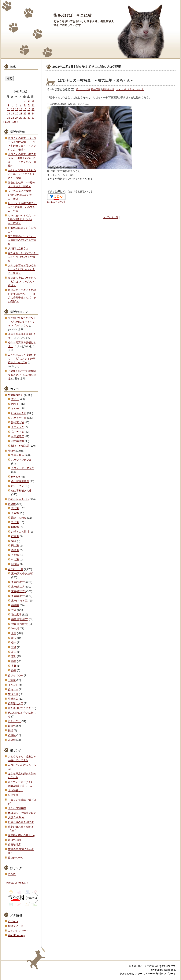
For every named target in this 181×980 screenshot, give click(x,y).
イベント (13, 685)
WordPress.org (16, 935)
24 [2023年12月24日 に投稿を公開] (33, 114)
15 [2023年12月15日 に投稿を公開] (25, 109)
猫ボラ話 (13, 694)
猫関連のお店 (16, 703)
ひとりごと (14, 721)
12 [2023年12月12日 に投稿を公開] (13, 109)
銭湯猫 (12, 504)
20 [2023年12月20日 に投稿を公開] (17, 114)
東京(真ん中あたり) (22, 574)
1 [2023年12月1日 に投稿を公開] (25, 101)
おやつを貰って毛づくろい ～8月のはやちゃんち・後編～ (22, 269)
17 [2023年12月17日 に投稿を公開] (33, 109)
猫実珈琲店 (14, 845)
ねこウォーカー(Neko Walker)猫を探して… (20, 784)
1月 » (15, 122)
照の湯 (15, 546)
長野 (14, 666)
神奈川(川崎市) (20, 619)
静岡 (14, 670)
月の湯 (15, 555)
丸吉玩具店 (18, 455)
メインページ (111, 217)
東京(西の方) (18, 591)
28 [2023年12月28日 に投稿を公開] (21, 118)
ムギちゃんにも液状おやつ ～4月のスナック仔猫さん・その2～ (22, 359)
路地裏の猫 (18, 423)
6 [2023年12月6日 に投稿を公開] (17, 105)
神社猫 (15, 605)
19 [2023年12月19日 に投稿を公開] (13, 114)
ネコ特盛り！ (16, 790)
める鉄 (12, 874)
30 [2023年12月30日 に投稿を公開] (29, 118)
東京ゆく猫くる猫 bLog (21, 835)
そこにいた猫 (83, 89)
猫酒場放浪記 (16, 395)
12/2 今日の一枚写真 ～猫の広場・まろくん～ (96, 81)
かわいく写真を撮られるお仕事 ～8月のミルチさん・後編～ (22, 174)
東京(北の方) (18, 582)
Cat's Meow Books (19, 500)
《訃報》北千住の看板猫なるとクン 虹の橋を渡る (22, 375)
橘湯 (14, 541)
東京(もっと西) (20, 601)
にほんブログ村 (56, 202)
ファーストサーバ (145, 974)
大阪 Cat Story (16, 818)
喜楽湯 (15, 550)
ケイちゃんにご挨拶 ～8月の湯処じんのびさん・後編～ (22, 195)
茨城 (14, 647)
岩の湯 (15, 522)
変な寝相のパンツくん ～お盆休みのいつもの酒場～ (22, 240)
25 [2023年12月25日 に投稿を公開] (8, 118)
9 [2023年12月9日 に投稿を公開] (29, 105)
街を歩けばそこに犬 (19, 708)
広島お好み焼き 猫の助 (21, 822)
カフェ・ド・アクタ (23, 468)
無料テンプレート (166, 974)
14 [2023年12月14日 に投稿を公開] (21, 109)
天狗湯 (15, 513)
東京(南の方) (18, 596)
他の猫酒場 (18, 441)
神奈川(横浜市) (20, 624)
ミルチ (15, 409)
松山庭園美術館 (20, 481)
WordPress (170, 970)
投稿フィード (16, 926)
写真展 (12, 680)
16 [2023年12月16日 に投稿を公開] (29, 109)
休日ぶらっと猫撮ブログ (22, 813)
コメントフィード (18, 931)
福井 (14, 661)
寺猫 (14, 610)
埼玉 (14, 638)
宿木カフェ (18, 432)
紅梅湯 (15, 536)
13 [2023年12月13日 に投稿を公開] (17, 109)
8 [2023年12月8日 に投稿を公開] (25, 105)
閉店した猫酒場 (20, 446)
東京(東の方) (18, 587)
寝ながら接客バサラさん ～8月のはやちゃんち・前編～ (23, 282)
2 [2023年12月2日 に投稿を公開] (29, 101)
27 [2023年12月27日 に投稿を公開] (17, 118)
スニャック (18, 427)
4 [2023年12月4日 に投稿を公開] (9, 105)
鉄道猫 (12, 726)
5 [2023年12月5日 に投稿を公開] (13, 105)
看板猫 (12, 451)
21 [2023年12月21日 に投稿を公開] (21, 114)
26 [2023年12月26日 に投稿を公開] (13, 118)
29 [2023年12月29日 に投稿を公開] (25, 118)
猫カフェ (13, 690)
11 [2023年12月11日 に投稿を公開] (8, 109)
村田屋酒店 (18, 436)
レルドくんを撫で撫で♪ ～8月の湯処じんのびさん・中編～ (23, 207)
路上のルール (16, 858)
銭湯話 (15, 564)
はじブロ (13, 795)
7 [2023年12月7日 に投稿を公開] (21, 105)
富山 (14, 652)
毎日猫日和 (14, 840)
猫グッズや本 (16, 676)
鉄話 (11, 731)
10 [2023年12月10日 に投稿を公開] (33, 105)
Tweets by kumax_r (17, 883)
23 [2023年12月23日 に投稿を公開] (29, 114)
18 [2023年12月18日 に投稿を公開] (8, 114)
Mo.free (16, 477)
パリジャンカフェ (21, 460)
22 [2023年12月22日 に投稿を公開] (25, 114)
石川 (14, 657)
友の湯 (15, 508)
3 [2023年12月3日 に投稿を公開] (33, 101)
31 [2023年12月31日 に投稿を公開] (33, 118)
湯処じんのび (19, 518)
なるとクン (18, 486)
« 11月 (6, 122)
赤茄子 (15, 404)
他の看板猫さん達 (21, 491)
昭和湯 (15, 527)
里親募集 (13, 699)
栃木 (14, 643)
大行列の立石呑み (18, 249)
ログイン (13, 921)
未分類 (12, 740)
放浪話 (12, 735)
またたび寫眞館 (17, 808)
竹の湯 (15, 560)
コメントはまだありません (130, 89)
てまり (15, 399)
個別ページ (108, 89)
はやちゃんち (19, 413)
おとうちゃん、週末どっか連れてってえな (22, 758)
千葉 (14, 633)
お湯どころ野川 (20, 532)
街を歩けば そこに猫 (73, 15)
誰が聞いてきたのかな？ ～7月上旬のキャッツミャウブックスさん (23, 322)
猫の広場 (96, 89)
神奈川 (15, 629)
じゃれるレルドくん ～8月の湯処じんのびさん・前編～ (22, 219)
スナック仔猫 (19, 418)
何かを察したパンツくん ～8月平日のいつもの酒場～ (23, 257)
